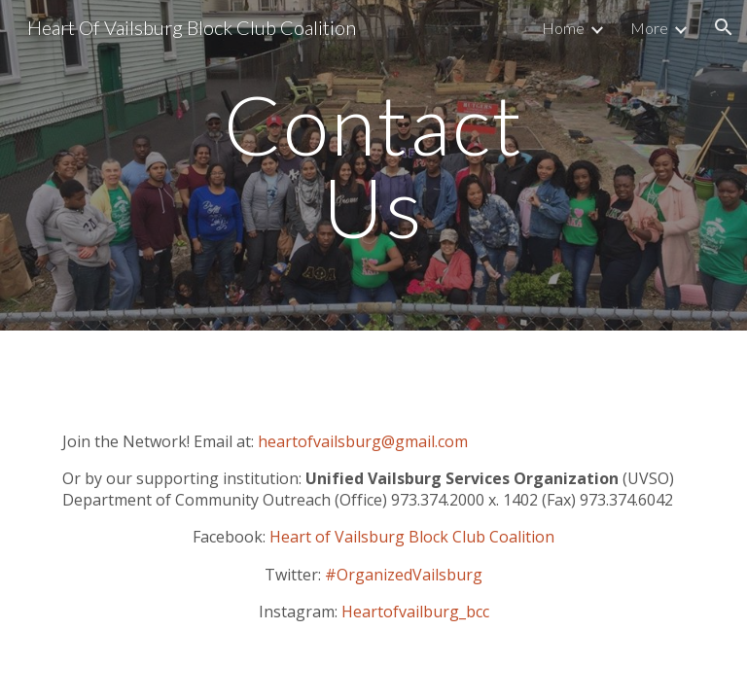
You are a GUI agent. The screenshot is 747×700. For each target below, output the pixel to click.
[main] (373, 166)
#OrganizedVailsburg (404, 575)
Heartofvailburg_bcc (415, 612)
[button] (724, 27)
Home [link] (563, 28)
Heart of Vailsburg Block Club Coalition (412, 537)
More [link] (649, 28)
